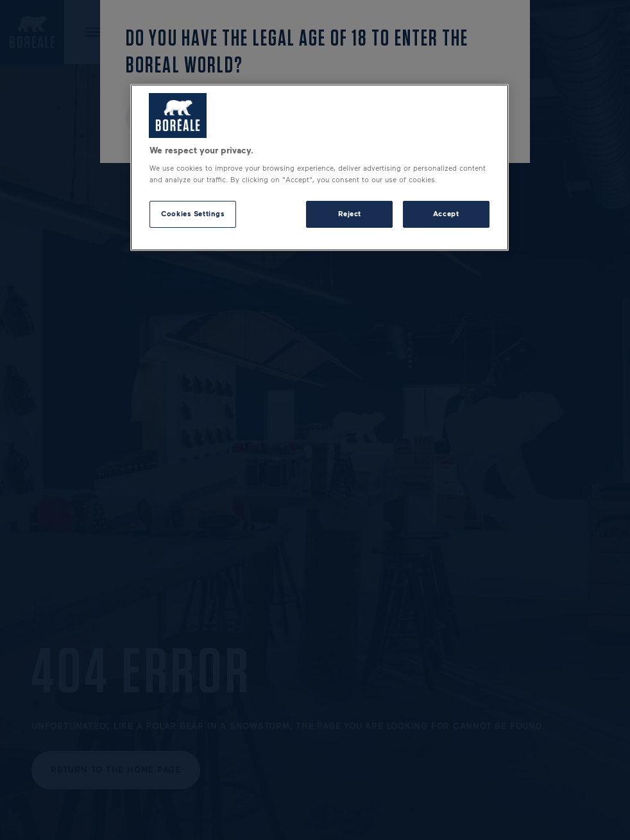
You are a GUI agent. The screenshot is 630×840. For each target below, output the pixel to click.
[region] (319, 167)
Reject (350, 214)
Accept (446, 214)
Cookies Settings (193, 214)
